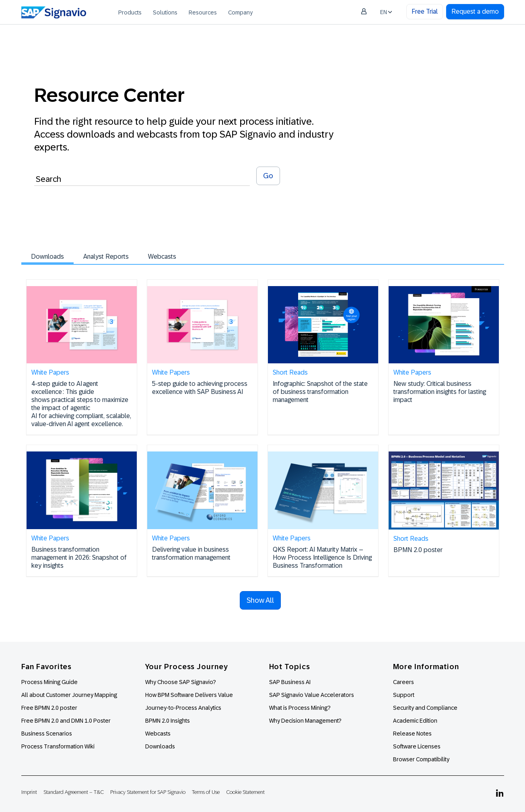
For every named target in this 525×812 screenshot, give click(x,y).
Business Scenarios (47, 734)
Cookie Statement (245, 792)
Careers (404, 682)
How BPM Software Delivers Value (189, 695)
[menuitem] (130, 12)
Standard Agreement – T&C (74, 792)
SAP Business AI (290, 682)
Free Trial (425, 11)
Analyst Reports (106, 257)
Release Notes (412, 734)
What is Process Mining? (300, 708)
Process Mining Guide (49, 682)
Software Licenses (417, 746)
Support (404, 695)
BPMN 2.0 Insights (168, 721)
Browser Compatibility (421, 759)
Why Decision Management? (305, 721)
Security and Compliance (425, 708)
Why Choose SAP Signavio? (181, 682)
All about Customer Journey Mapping (69, 695)
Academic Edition (415, 721)
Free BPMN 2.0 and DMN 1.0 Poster (66, 721)
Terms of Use (206, 792)
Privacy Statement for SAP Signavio (148, 792)
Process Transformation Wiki (58, 746)
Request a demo (475, 11)
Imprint (29, 792)
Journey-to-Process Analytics (184, 708)
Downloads (47, 257)
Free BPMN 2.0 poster (49, 708)
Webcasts (162, 257)
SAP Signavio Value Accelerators (312, 695)
